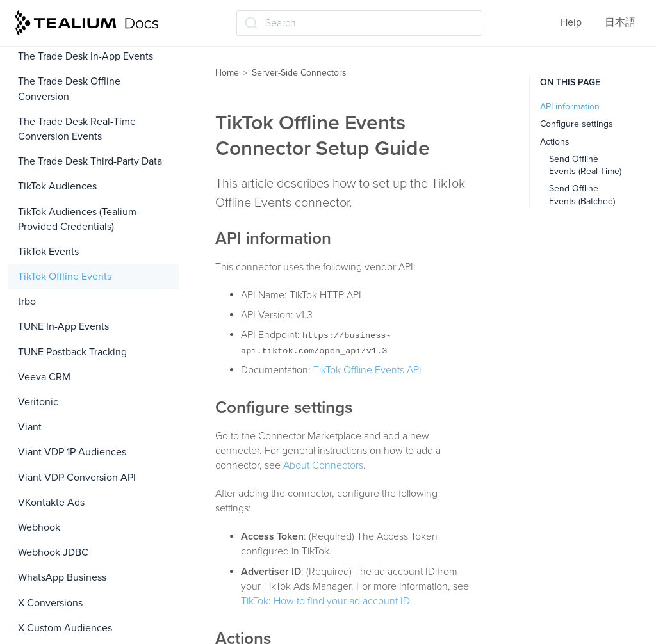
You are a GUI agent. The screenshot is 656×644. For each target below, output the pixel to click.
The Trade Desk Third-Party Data (90, 161)
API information (570, 107)
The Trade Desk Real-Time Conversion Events (77, 129)
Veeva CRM (44, 377)
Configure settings (577, 124)
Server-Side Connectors (299, 73)
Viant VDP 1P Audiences (72, 452)
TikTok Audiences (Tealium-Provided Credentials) (79, 219)
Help (571, 22)
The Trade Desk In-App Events (86, 56)
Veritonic (38, 402)
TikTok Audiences (57, 186)
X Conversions (50, 603)
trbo (27, 302)
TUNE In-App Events (63, 326)
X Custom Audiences (65, 628)
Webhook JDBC (53, 552)
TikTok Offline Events (65, 277)
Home (227, 73)
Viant (30, 427)
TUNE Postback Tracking (72, 352)
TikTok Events (48, 252)
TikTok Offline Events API (367, 370)
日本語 (620, 22)
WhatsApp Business (62, 577)
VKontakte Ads (51, 503)
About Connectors (323, 465)
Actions (555, 142)
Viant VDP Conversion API (77, 478)
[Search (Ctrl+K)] (359, 23)
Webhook (39, 527)
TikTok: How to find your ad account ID (325, 601)
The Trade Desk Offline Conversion (69, 89)
